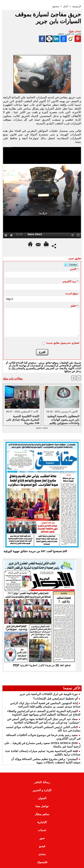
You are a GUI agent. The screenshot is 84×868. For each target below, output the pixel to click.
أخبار (66, 6)
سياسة (45, 428)
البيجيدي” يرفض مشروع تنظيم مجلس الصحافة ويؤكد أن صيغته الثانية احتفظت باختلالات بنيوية (46, 761)
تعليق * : (75, 306)
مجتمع (56, 6)
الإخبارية (42, 822)
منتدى (42, 854)
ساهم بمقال (42, 814)
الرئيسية (77, 6)
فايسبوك (42, 862)
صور (42, 838)
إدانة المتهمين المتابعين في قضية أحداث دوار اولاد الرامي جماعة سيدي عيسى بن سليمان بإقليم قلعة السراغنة (45, 705)
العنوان (42, 798)
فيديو (42, 846)
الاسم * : (75, 269)
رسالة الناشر (42, 782)
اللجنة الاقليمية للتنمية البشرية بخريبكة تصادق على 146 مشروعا (23, 419)
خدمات (42, 830)
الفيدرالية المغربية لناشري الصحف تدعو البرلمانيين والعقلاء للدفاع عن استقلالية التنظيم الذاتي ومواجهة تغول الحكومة (44, 713)
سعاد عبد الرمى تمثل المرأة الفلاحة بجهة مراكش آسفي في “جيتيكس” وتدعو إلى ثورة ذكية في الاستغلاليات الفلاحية (44, 721)
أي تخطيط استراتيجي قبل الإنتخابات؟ (55, 698)
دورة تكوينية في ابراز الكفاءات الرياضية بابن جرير (49, 694)
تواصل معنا (42, 806)
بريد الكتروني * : (71, 281)
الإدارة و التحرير (42, 790)
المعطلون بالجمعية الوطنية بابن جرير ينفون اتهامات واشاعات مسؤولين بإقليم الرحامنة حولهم (63, 419)
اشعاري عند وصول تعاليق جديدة (63, 343)
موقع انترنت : (72, 293)
